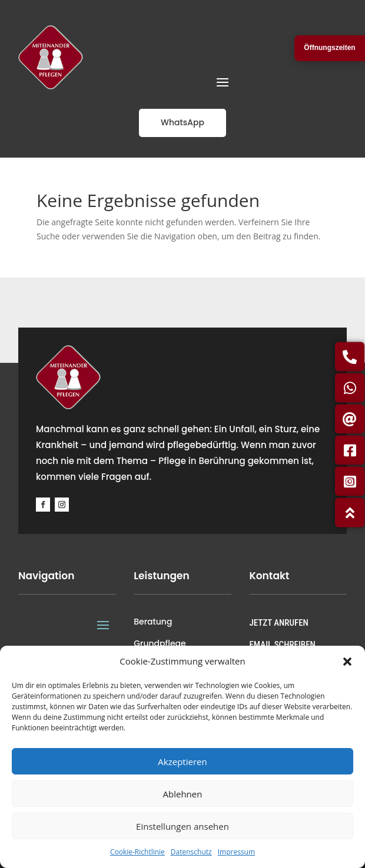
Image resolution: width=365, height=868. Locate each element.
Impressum (236, 852)
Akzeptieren (182, 762)
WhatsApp (182, 122)
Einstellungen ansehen (182, 826)
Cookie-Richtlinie (137, 852)
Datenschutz (191, 852)
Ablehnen (183, 794)
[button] (347, 662)
